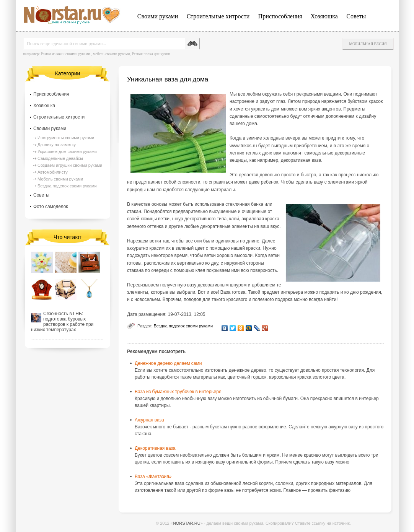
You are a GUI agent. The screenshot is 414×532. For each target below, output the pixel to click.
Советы (356, 16)
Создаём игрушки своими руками (70, 165)
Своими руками (158, 16)
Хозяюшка (324, 16)
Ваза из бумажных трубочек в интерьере (178, 392)
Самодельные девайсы (60, 158)
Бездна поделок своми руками (183, 326)
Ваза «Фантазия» (153, 477)
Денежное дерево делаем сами (168, 363)
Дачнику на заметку (57, 145)
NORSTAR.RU (187, 523)
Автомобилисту (53, 172)
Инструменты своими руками (66, 138)
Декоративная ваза (155, 448)
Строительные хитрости (218, 16)
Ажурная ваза (149, 420)
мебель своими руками (112, 54)
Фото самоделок (51, 207)
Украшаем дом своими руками (67, 151)
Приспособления (280, 16)
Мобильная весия (368, 44)
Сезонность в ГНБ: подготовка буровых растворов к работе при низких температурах (62, 322)
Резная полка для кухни (151, 54)
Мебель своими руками (60, 179)
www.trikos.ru (243, 146)
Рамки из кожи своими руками (65, 54)
